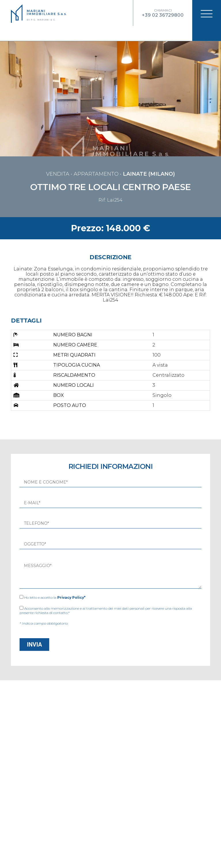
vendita (58, 162)
